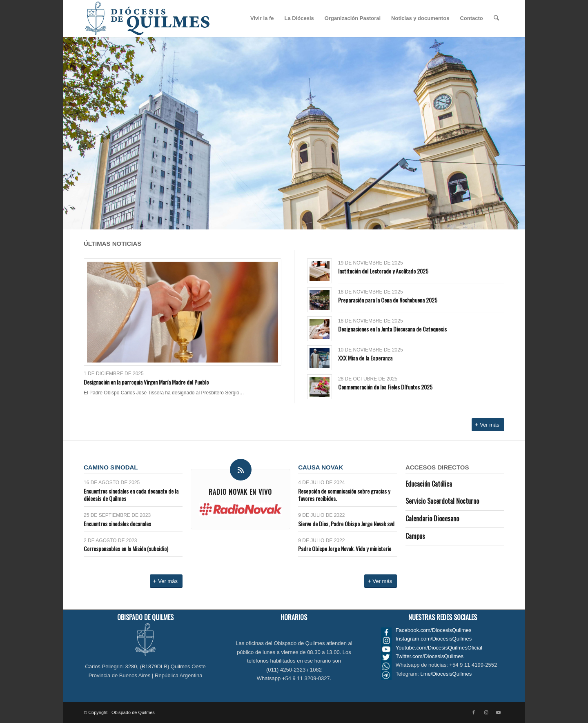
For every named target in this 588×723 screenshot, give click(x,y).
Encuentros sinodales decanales (117, 524)
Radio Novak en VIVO (240, 492)
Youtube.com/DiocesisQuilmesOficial (439, 648)
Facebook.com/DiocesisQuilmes (434, 630)
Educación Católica (429, 484)
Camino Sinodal (111, 467)
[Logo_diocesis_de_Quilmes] (147, 18)
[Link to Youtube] (498, 712)
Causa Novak (321, 467)
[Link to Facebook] (474, 712)
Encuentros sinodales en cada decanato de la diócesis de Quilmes (131, 495)
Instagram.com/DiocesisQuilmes (434, 639)
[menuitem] (262, 18)
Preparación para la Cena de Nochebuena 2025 (388, 300)
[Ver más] (488, 425)
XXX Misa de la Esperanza (365, 358)
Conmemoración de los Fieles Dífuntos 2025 (385, 387)
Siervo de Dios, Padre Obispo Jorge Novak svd (346, 524)
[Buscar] (496, 18)
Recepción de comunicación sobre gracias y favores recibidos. (344, 495)
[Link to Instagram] (486, 712)
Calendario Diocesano (432, 518)
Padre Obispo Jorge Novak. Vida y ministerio (345, 548)
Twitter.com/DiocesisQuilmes (430, 656)
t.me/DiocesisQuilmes (446, 674)
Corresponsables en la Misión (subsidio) (126, 548)
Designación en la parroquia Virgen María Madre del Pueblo (146, 382)
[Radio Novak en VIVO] (241, 470)
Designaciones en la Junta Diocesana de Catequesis (392, 329)
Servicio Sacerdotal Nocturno (442, 501)
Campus (415, 536)
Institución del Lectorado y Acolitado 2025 (383, 271)
